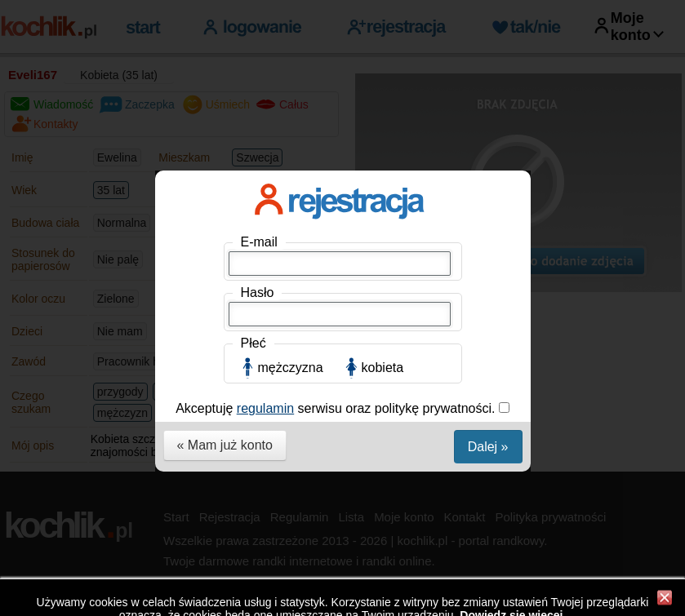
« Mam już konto (225, 445)
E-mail (259, 242)
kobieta (383, 368)
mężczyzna (291, 368)
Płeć (254, 343)
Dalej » (488, 447)
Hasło (258, 292)
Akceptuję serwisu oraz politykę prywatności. (337, 408)
